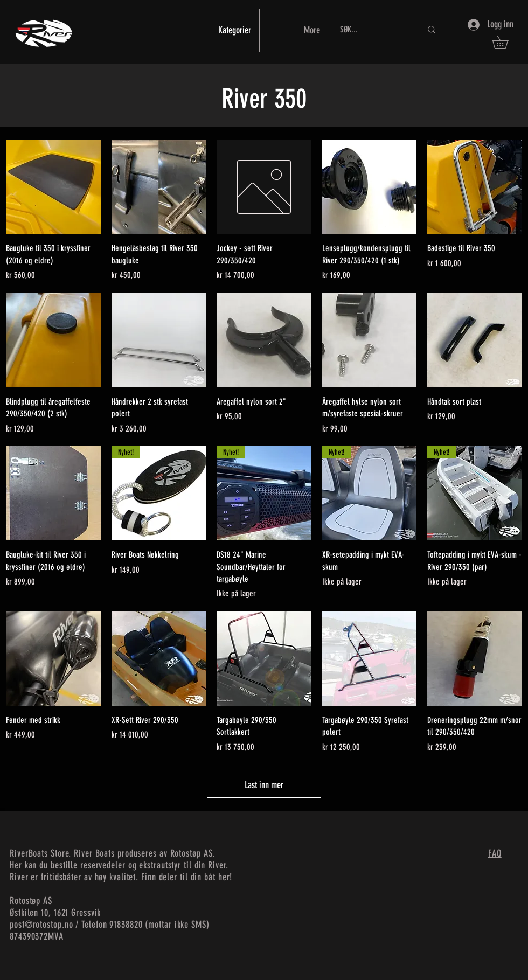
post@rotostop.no (41, 925)
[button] (506, 42)
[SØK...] (373, 30)
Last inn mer (264, 785)
